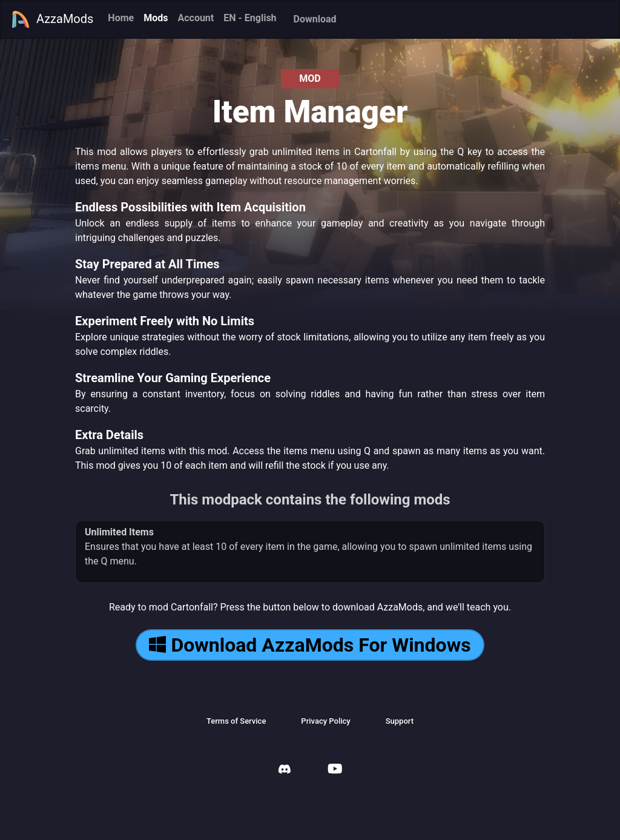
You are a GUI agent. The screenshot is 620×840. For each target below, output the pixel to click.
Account (196, 18)
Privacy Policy (325, 721)
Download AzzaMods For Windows (310, 645)
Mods (156, 18)
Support (400, 721)
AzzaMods (52, 19)
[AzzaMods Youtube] (335, 770)
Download (315, 19)
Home (121, 18)
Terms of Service (236, 721)
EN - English (250, 18)
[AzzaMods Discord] (285, 771)
